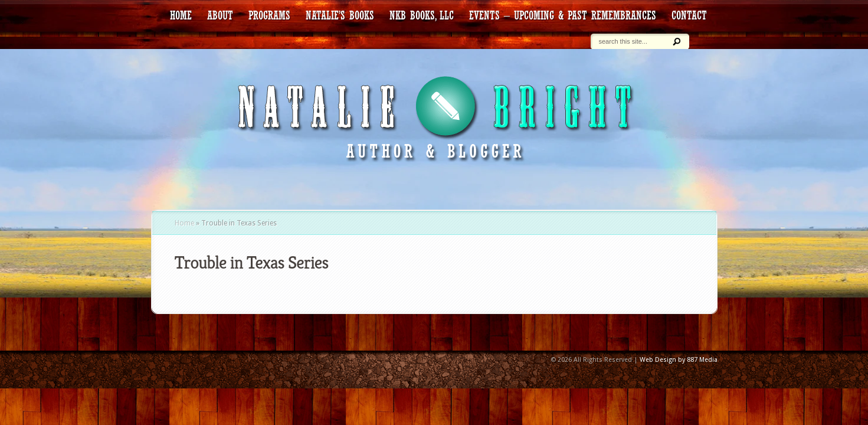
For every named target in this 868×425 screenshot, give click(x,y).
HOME (181, 15)
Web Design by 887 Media (679, 360)
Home (184, 223)
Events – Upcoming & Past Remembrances (563, 15)
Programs (269, 15)
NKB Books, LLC (422, 15)
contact (689, 15)
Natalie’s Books (340, 15)
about (220, 15)
